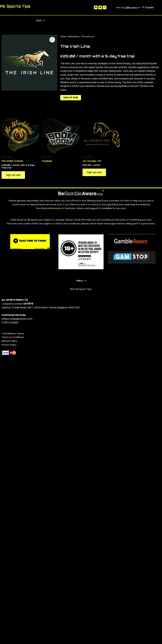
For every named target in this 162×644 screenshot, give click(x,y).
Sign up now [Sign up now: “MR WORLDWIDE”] (13, 175)
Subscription (74, 36)
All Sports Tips (15, 6)
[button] (52, 40)
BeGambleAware (52, 208)
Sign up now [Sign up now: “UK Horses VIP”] (94, 172)
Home (63, 36)
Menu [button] (40, 20)
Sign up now (71, 98)
